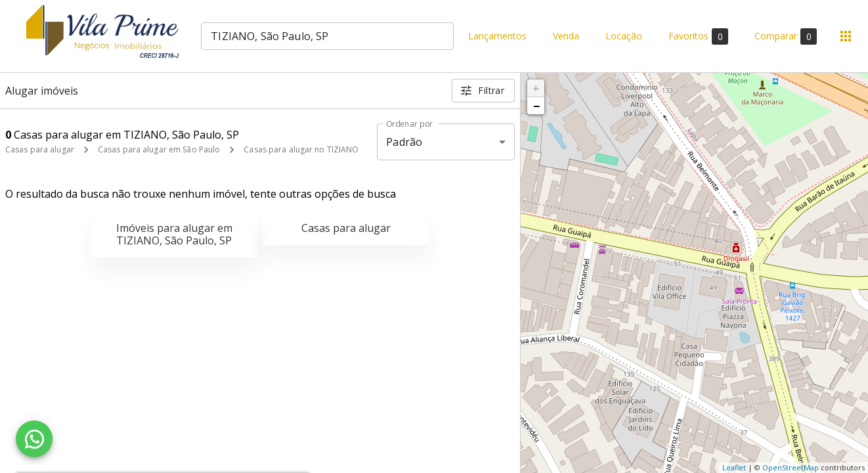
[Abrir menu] (846, 36)
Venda (566, 36)
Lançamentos (497, 36)
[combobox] (327, 36)
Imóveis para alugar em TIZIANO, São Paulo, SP (174, 234)
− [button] (536, 106)
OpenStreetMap (791, 467)
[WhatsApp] (34, 439)
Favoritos (698, 36)
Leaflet (734, 467)
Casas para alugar (40, 149)
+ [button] (536, 88)
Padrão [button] (404, 142)
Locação (624, 36)
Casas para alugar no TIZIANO (301, 149)
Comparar (786, 36)
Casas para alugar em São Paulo (159, 149)
